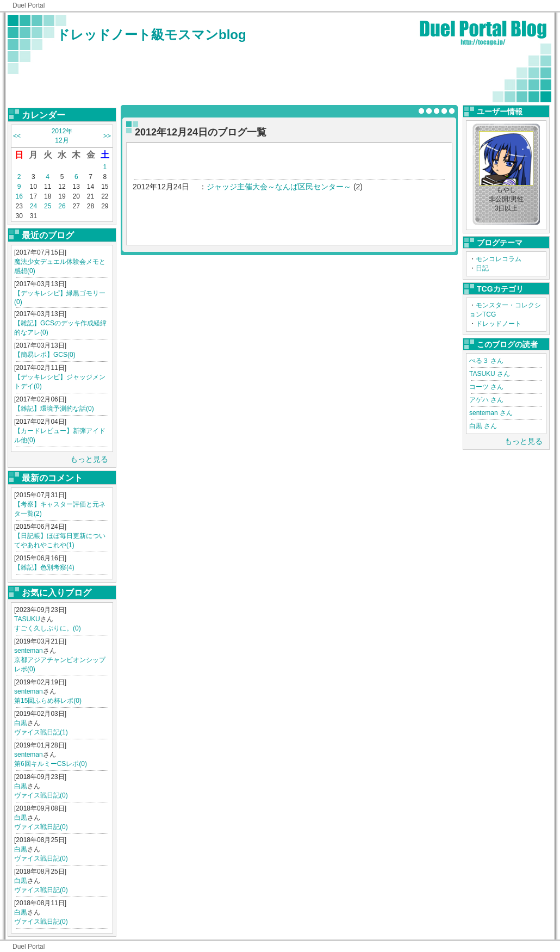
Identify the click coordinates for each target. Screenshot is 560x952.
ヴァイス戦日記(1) (41, 732)
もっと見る (89, 459)
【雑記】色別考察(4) (44, 567)
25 (48, 206)
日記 (482, 268)
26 (62, 206)
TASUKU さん (490, 374)
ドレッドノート (499, 324)
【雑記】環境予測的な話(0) (54, 409)
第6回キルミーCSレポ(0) (51, 764)
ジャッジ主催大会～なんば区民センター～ (279, 187)
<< (17, 136)
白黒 (21, 723)
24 (33, 206)
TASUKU (27, 619)
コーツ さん (486, 387)
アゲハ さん (486, 400)
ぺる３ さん (486, 361)
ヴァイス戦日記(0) (41, 795)
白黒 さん (483, 426)
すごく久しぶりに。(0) (48, 628)
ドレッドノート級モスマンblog (151, 35)
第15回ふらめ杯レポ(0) (48, 701)
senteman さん (491, 413)
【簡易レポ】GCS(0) (45, 355)
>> (107, 136)
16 (19, 196)
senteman (29, 651)
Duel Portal (29, 5)
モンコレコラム (499, 259)
